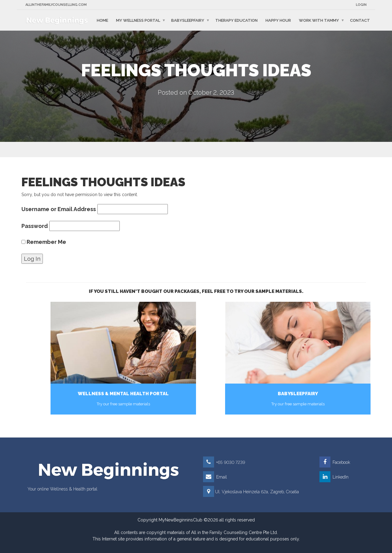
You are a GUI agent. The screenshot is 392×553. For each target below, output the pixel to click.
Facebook (335, 462)
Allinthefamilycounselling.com (56, 5)
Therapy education (236, 20)
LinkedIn (334, 477)
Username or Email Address (59, 209)
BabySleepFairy (188, 20)
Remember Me (44, 242)
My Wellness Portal (138, 20)
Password (35, 226)
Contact (360, 20)
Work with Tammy (319, 20)
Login (361, 5)
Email (215, 477)
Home (102, 20)
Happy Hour (278, 20)
